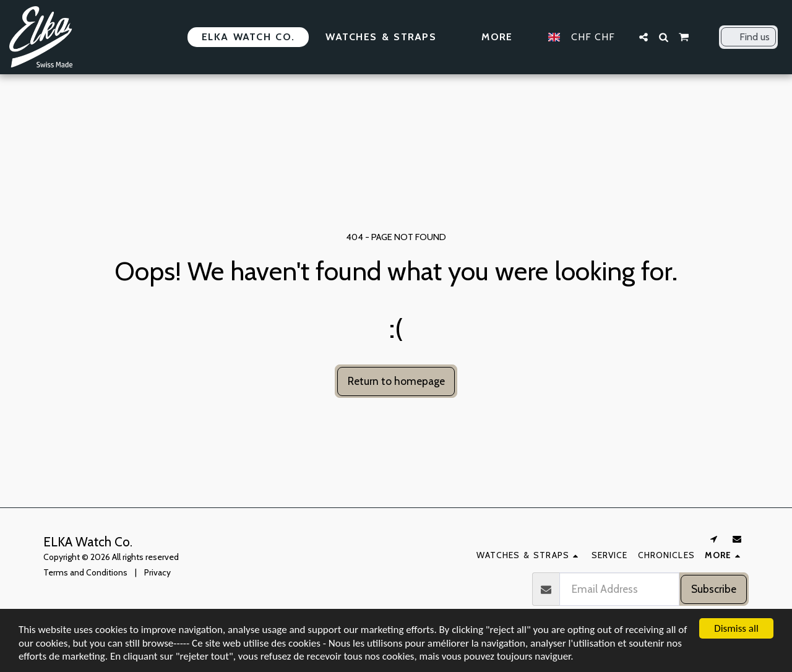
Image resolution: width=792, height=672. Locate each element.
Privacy (157, 572)
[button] (643, 37)
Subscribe (714, 589)
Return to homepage (396, 381)
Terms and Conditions (85, 572)
